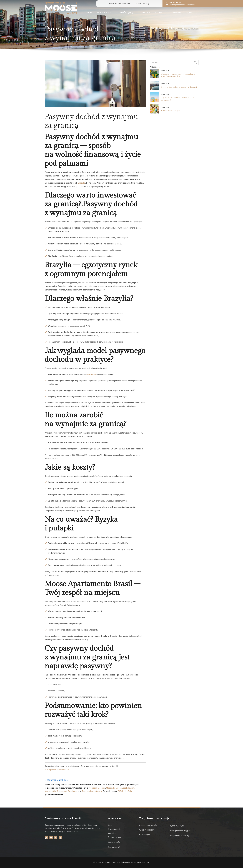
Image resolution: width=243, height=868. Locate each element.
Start (153, 28)
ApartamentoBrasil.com (67, 791)
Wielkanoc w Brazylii (171, 111)
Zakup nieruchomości (148, 825)
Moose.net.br (50, 791)
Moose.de (110, 788)
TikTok (120, 791)
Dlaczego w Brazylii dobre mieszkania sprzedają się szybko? (178, 75)
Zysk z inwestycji (177, 826)
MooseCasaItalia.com (125, 788)
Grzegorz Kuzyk (114, 837)
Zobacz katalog (142, 4)
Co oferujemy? (127, 14)
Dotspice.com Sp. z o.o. (140, 862)
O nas (89, 14)
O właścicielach (114, 829)
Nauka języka (145, 835)
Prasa (190, 12)
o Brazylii (145, 14)
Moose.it (102, 788)
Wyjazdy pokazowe (147, 830)
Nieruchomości (105, 12)
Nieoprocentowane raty (180, 836)
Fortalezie (91, 374)
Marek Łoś (112, 833)
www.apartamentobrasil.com (57, 770)
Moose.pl (93, 788)
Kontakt (177, 12)
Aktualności (161, 12)
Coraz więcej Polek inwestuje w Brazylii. (179, 87)
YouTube (129, 791)
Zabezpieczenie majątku (180, 831)
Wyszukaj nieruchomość (120, 4)
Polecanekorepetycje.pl (92, 791)
